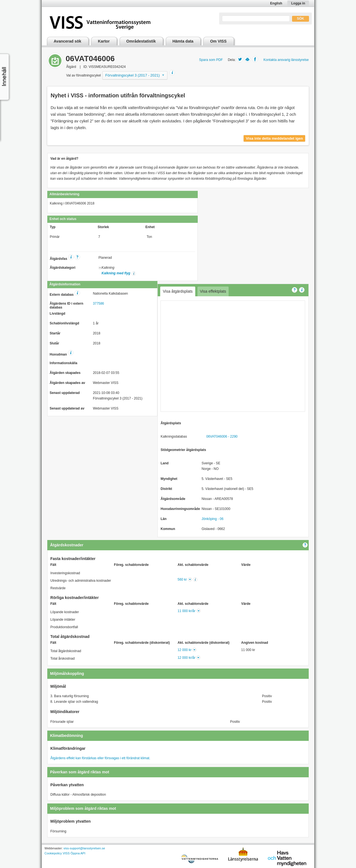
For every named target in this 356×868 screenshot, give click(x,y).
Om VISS (218, 41)
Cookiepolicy (53, 853)
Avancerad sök (67, 41)
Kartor (104, 41)
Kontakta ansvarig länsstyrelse (286, 60)
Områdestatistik (141, 41)
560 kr (182, 580)
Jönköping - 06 (213, 519)
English (276, 3)
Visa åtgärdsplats (178, 291)
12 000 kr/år (186, 658)
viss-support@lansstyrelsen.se (84, 848)
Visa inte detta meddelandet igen (274, 138)
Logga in (298, 3)
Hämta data (183, 41)
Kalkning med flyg (116, 273)
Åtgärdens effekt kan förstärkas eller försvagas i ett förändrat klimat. (100, 758)
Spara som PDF (211, 60)
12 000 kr (184, 650)
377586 (98, 304)
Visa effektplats (213, 291)
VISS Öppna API (74, 853)
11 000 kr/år (186, 611)
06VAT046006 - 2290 (222, 437)
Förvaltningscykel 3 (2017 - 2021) (133, 75)
